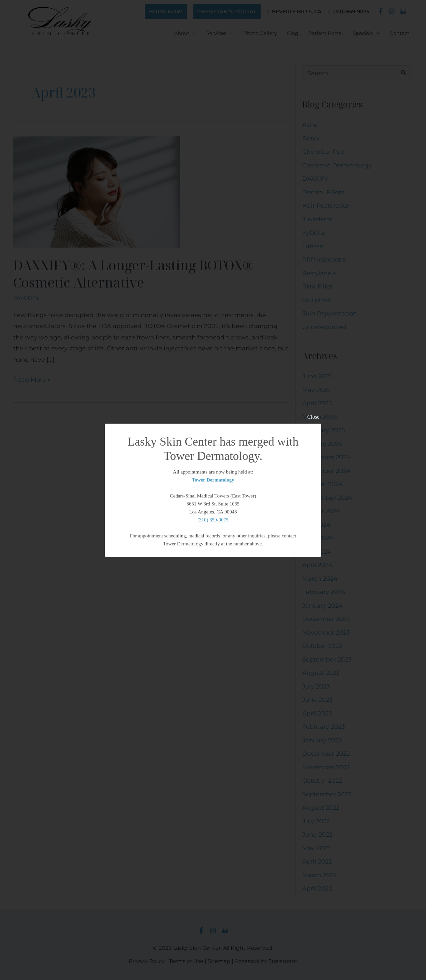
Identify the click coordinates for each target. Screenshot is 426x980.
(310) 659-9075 (213, 520)
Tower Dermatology (213, 480)
